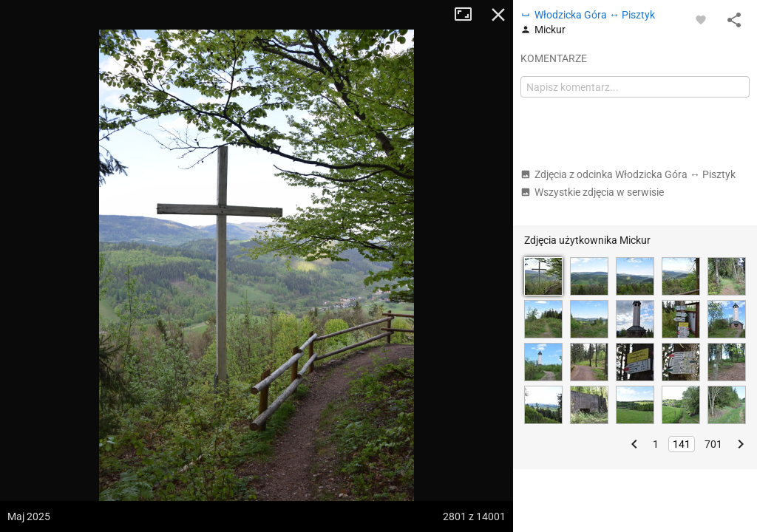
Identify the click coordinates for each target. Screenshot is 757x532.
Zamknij (498, 15)
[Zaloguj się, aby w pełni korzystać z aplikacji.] (701, 19)
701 (713, 444)
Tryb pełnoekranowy (469, 15)
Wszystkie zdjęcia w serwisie (592, 192)
